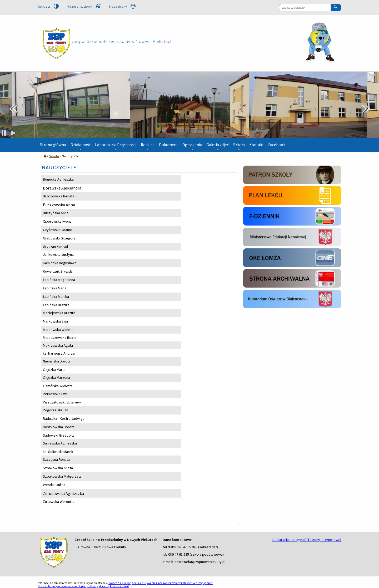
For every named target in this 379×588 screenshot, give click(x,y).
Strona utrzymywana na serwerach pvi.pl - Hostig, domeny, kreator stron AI (83, 586)
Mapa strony (122, 6)
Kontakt (256, 145)
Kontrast (48, 7)
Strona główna (53, 145)
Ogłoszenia (192, 147)
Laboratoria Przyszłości (116, 147)
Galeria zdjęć (218, 147)
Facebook (277, 145)
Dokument (168, 145)
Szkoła (239, 147)
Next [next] (366, 109)
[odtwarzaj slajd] (13, 133)
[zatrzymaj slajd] (4, 133)
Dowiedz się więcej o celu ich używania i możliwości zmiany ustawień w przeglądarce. (161, 583)
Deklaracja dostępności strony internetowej (307, 540)
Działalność (81, 147)
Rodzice (148, 147)
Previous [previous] (13, 109)
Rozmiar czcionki (84, 7)
